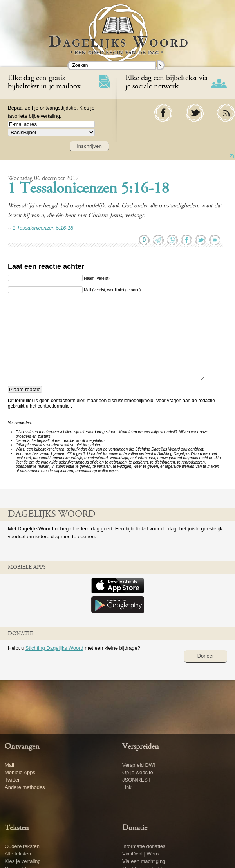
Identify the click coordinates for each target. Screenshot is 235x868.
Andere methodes (25, 787)
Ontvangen (22, 747)
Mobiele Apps (20, 772)
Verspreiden (141, 747)
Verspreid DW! (139, 765)
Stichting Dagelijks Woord (54, 648)
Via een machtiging (144, 861)
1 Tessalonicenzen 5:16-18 (89, 189)
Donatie (135, 828)
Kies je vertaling (23, 861)
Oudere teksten (22, 846)
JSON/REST (136, 780)
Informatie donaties (144, 846)
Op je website (138, 772)
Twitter (12, 780)
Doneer (206, 656)
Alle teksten (18, 854)
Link (127, 787)
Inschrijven (89, 146)
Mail (9, 765)
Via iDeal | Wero (140, 854)
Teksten (17, 828)
